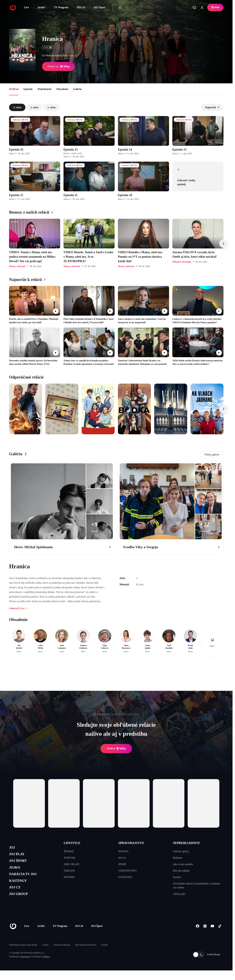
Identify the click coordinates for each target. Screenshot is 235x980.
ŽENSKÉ (69, 851)
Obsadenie (62, 89)
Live (26, 7)
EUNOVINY (125, 877)
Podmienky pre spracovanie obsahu (23, 954)
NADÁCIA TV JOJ (26, 879)
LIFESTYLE (72, 843)
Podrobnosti (44, 89)
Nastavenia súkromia (62, 954)
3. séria (17, 107)
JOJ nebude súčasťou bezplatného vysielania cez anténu (197, 885)
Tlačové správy (181, 851)
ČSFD (48, 47)
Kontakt (104, 954)
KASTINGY (20, 887)
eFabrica (46, 966)
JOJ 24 (81, 7)
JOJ (13, 848)
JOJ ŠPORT (20, 864)
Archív (41, 7)
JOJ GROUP (21, 903)
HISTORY (69, 877)
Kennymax (25, 966)
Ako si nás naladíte (183, 864)
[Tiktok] (220, 936)
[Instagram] (205, 936)
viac (73, 56)
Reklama (178, 858)
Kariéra (177, 877)
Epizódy (28, 89)
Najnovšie (212, 107)
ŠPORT (122, 864)
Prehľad (14, 89)
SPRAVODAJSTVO (131, 843)
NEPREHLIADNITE (187, 843)
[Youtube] (212, 936)
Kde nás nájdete (181, 871)
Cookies (45, 954)
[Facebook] (197, 936)
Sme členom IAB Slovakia (86, 954)
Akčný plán (179, 894)
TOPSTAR (69, 858)
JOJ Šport (99, 7)
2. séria (34, 107)
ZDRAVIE (69, 871)
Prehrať (116, 749)
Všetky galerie (212, 455)
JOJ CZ (16, 895)
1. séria (52, 107)
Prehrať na (58, 67)
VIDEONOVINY (128, 871)
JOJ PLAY (19, 856)
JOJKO (16, 872)
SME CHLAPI (71, 864)
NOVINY (124, 851)
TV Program (61, 7)
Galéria (77, 89)
